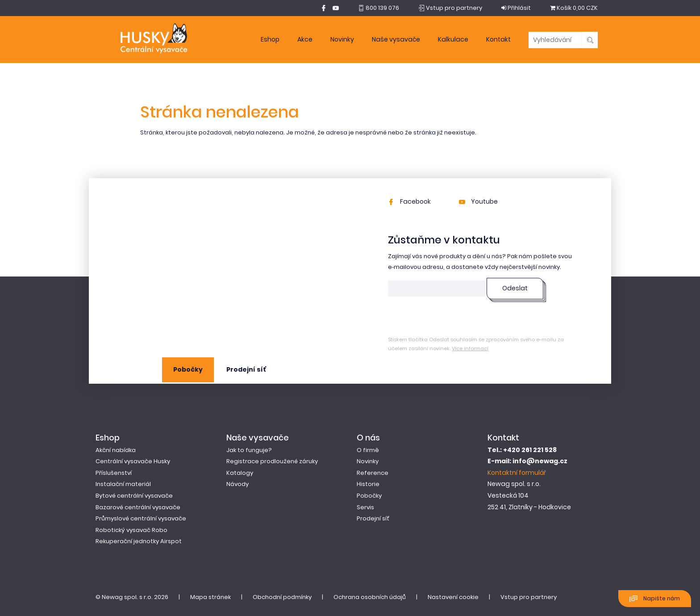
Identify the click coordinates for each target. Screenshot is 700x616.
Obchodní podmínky (282, 597)
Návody (237, 484)
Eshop (270, 39)
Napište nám (655, 599)
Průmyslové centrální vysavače (141, 518)
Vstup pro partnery (529, 597)
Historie (368, 484)
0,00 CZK (574, 8)
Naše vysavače (396, 39)
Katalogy (240, 473)
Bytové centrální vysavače (134, 496)
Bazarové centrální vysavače (138, 507)
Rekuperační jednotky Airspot (139, 541)
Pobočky (188, 369)
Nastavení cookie (453, 597)
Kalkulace (453, 39)
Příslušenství (114, 473)
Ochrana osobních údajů (370, 597)
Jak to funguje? (249, 450)
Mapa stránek (210, 597)
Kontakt (498, 39)
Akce (305, 39)
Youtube (478, 201)
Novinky (342, 39)
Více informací (470, 348)
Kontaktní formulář (517, 473)
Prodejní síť (246, 369)
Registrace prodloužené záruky (272, 461)
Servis (365, 507)
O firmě (368, 450)
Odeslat (515, 288)
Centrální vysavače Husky (133, 461)
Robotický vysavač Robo (131, 530)
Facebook (409, 201)
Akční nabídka (116, 450)
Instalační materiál (123, 484)
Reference (373, 473)
